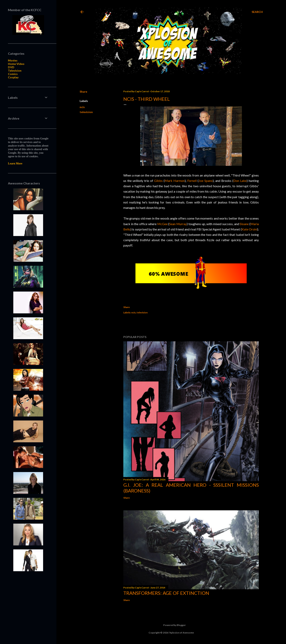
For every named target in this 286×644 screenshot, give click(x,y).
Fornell (192, 181)
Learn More (15, 164)
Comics (13, 74)
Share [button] (83, 92)
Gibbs (158, 181)
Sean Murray (178, 224)
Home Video (16, 64)
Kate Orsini (249, 229)
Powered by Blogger (171, 625)
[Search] (257, 12)
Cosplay (13, 77)
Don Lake (240, 181)
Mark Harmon (175, 181)
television (86, 112)
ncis (82, 107)
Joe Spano (206, 181)
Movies (13, 60)
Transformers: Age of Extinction (166, 593)
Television (15, 71)
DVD (11, 67)
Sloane (244, 224)
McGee (162, 224)
